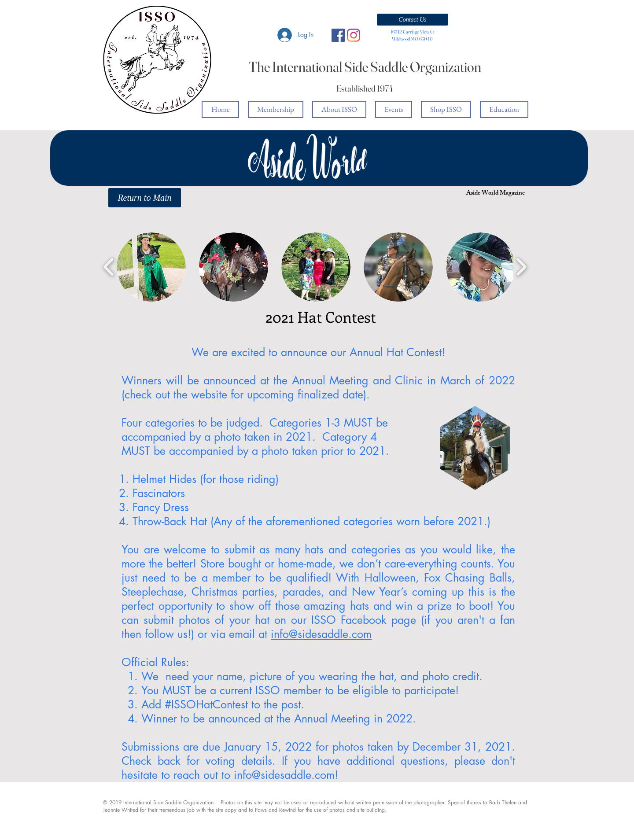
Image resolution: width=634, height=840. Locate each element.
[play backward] (109, 267)
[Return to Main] (145, 198)
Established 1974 (365, 88)
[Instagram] (354, 35)
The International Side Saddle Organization (365, 67)
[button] (413, 20)
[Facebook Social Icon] (338, 35)
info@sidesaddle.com (321, 634)
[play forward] (521, 267)
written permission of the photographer (400, 802)
